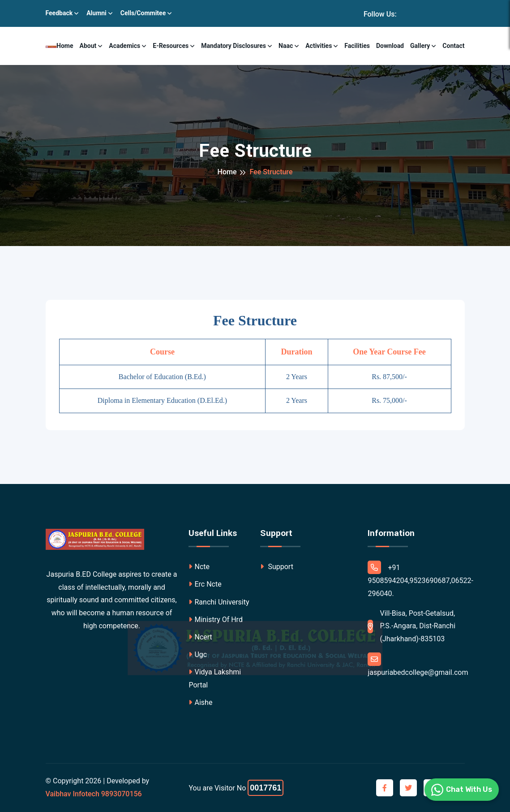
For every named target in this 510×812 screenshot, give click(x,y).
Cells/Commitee (143, 13)
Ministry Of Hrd (215, 620)
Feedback (59, 13)
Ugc (198, 654)
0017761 (266, 788)
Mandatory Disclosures (234, 46)
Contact (453, 46)
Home (65, 46)
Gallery (420, 46)
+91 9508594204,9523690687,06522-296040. (420, 579)
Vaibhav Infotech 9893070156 (94, 794)
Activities (319, 46)
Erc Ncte (205, 584)
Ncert (200, 637)
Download (390, 46)
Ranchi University (219, 602)
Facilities (357, 46)
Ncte (199, 567)
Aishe (200, 702)
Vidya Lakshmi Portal (215, 678)
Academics (124, 46)
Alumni (96, 13)
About (88, 46)
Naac (286, 46)
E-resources (171, 46)
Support (276, 567)
